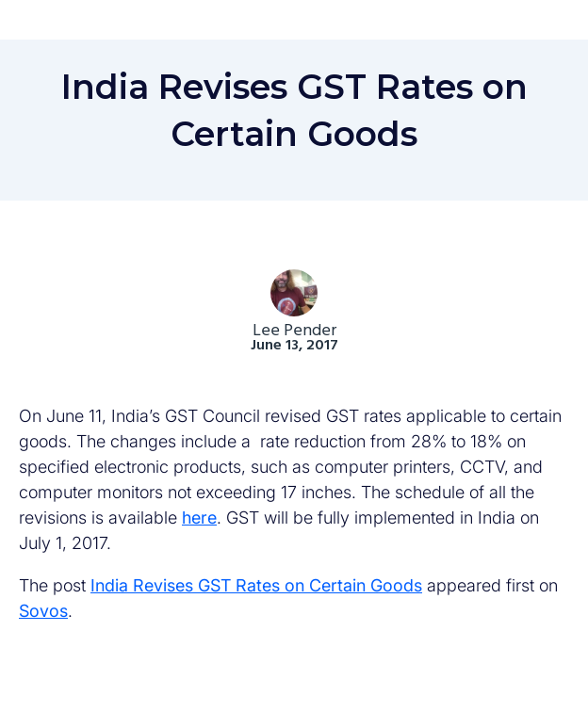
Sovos (43, 611)
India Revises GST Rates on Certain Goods (256, 585)
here (199, 518)
